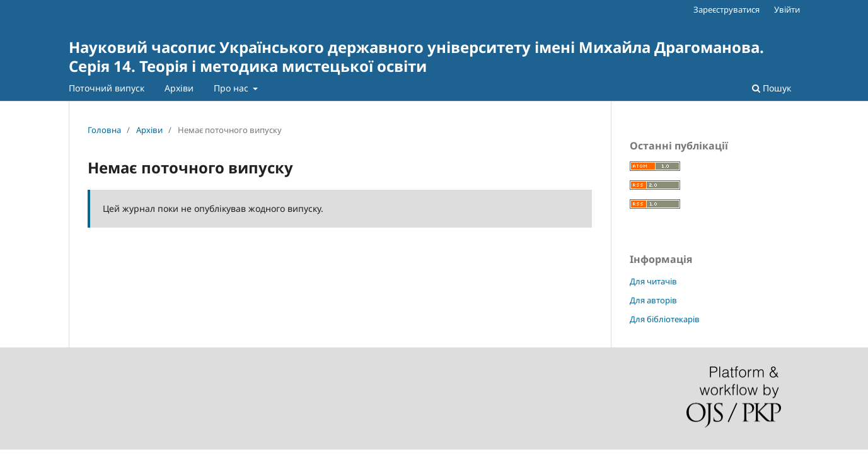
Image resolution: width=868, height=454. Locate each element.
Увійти (787, 9)
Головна (104, 130)
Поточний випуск (107, 88)
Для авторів (653, 300)
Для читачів (653, 281)
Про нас (232, 88)
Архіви (179, 88)
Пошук (772, 88)
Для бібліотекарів (665, 319)
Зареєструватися (726, 9)
